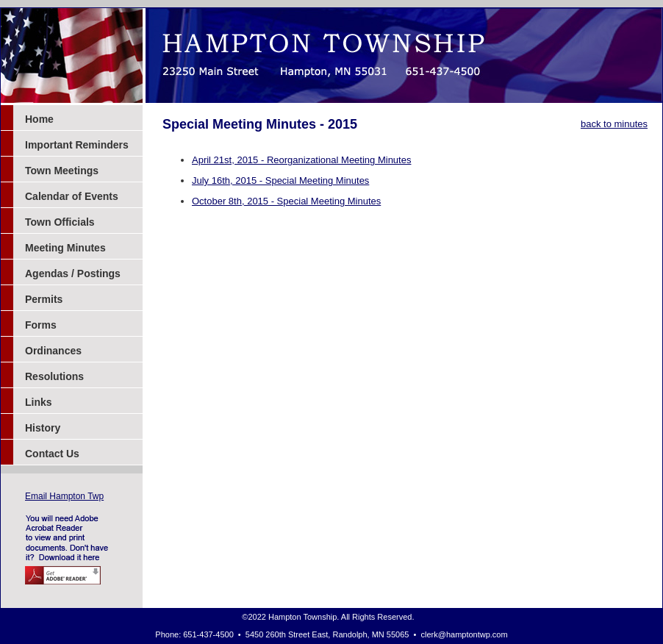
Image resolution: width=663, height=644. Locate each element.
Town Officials (60, 222)
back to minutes (614, 124)
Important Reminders (77, 145)
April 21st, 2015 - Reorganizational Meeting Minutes (301, 160)
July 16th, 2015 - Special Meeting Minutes (280, 180)
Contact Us (52, 454)
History (43, 428)
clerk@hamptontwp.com (465, 634)
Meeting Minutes (65, 248)
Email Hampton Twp (64, 496)
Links (39, 402)
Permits (44, 299)
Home (39, 119)
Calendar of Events (72, 196)
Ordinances (53, 351)
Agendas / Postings (73, 273)
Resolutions (54, 376)
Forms (41, 325)
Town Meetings (62, 171)
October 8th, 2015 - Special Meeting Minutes (286, 201)
